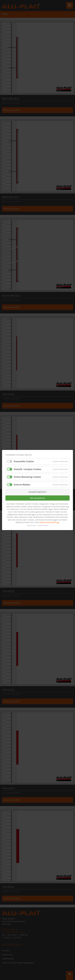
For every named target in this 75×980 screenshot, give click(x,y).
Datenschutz (43, 525)
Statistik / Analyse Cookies (27, 469)
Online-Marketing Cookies (27, 477)
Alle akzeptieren (38, 498)
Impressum (32, 525)
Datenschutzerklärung (49, 522)
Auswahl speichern (37, 492)
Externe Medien (22, 485)
